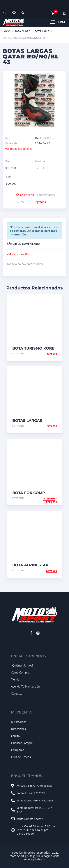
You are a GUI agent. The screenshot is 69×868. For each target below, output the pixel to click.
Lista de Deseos (21, 757)
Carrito (15, 736)
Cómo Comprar (21, 672)
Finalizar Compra (22, 743)
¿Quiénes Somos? (22, 665)
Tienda (15, 679)
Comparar (17, 750)
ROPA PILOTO (22, 31)
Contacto (17, 693)
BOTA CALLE (42, 31)
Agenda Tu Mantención (25, 686)
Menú (62, 22)
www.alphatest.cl (35, 859)
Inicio (6, 31)
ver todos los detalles (19, 149)
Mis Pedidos (19, 722)
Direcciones (18, 729)
